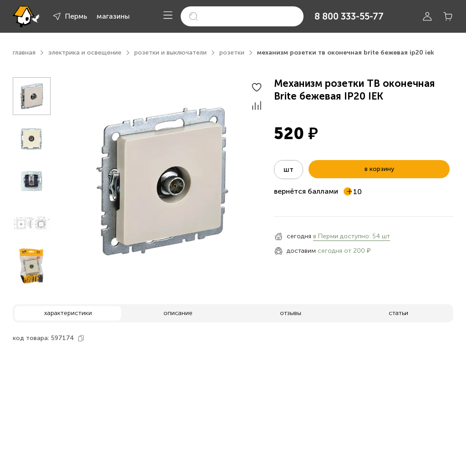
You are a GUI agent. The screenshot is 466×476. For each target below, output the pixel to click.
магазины (113, 16)
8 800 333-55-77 (349, 16)
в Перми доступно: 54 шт (352, 236)
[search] (242, 16)
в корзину (379, 169)
